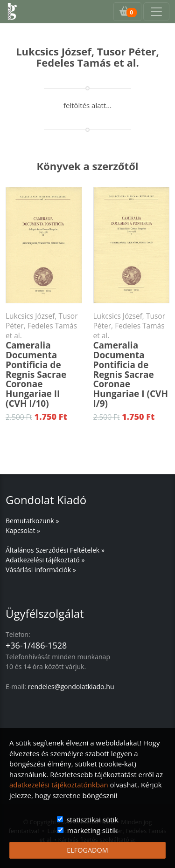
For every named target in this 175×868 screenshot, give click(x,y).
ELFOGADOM (87, 850)
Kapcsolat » (23, 530)
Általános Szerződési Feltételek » (55, 550)
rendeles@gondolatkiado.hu (71, 687)
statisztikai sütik (93, 820)
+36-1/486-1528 (36, 645)
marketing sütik (92, 830)
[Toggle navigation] (156, 12)
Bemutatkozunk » (32, 521)
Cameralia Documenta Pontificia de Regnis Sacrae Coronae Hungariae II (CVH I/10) (44, 360)
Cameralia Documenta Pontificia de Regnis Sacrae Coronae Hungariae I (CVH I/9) (132, 360)
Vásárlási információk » (41, 570)
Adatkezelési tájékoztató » (45, 560)
